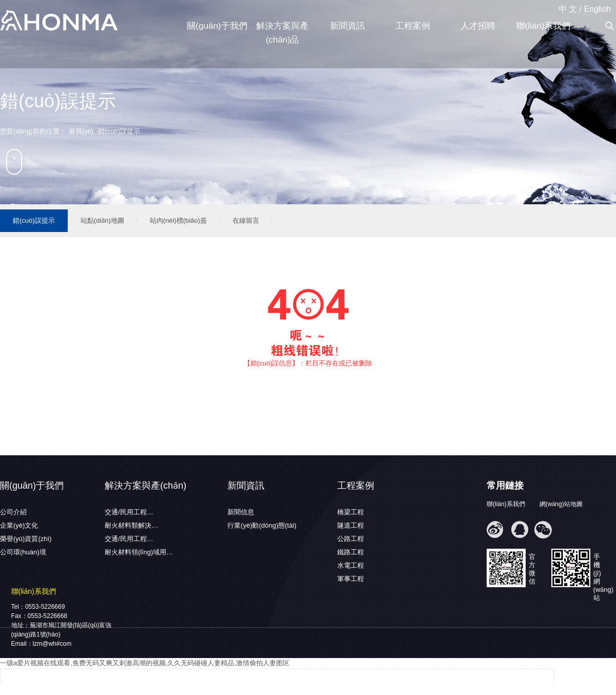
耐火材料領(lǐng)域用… (139, 552)
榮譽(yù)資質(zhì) (26, 539)
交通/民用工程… (129, 512)
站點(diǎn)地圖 (102, 220)
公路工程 (351, 539)
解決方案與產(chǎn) (146, 486)
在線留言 (246, 220)
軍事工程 (351, 579)
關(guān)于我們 (217, 26)
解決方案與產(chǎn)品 (282, 33)
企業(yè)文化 (19, 525)
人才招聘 (478, 26)
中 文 (568, 9)
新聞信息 (241, 512)
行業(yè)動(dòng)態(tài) (262, 525)
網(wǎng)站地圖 (561, 504)
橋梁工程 (351, 512)
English (598, 9)
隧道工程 (351, 525)
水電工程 (351, 565)
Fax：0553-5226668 (39, 616)
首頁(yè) (81, 131)
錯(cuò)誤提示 (34, 220)
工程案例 (413, 26)
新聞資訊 (348, 26)
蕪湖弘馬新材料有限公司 (59, 21)
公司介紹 (13, 512)
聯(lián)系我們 (544, 26)
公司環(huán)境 (23, 552)
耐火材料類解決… (131, 525)
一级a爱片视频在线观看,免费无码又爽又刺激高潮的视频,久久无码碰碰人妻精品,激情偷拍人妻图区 (145, 663)
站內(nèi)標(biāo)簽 (178, 220)
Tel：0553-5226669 (38, 607)
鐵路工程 (351, 552)
